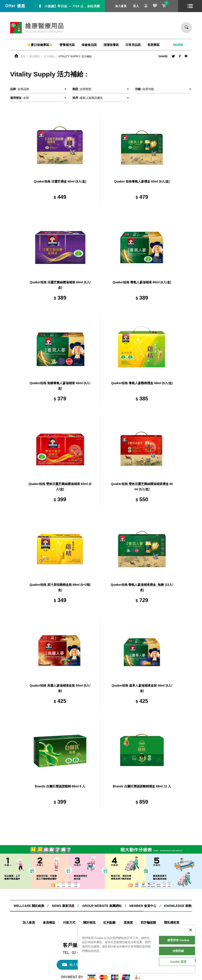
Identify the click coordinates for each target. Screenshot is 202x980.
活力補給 (49, 56)
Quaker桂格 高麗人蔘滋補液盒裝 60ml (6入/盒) (60, 688)
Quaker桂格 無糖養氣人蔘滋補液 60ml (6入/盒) (60, 386)
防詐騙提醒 (148, 922)
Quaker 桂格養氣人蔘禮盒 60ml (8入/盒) (142, 181)
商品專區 (35, 56)
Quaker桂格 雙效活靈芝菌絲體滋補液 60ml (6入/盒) (60, 486)
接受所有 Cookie (178, 940)
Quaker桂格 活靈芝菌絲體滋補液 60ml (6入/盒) (60, 285)
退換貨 (128, 922)
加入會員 (121, 6)
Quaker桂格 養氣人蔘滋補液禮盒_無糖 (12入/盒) (142, 587)
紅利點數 (110, 922)
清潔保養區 (111, 45)
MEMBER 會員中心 (143, 906)
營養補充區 (67, 45)
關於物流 (89, 922)
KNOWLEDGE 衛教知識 (181, 906)
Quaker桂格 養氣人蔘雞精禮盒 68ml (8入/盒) (142, 383)
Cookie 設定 (178, 962)
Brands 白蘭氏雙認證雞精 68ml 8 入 (60, 786)
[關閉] (191, 930)
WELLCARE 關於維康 (29, 906)
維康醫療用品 (37, 28)
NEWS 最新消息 (63, 906)
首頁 (23, 56)
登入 (136, 6)
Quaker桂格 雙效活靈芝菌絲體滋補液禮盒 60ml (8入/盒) (142, 486)
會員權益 (49, 922)
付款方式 (69, 922)
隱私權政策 (172, 922)
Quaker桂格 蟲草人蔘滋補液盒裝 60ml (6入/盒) (142, 688)
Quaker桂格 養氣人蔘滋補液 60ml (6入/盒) (142, 282)
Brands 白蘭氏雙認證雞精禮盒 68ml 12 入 (142, 786)
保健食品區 (89, 45)
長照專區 (153, 45)
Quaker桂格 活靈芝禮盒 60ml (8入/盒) (60, 181)
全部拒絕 (178, 951)
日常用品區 (133, 45)
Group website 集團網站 (102, 906)
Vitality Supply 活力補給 (75, 56)
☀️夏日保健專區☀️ (40, 45)
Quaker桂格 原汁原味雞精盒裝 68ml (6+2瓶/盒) (60, 587)
